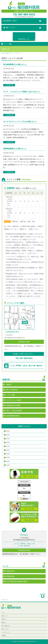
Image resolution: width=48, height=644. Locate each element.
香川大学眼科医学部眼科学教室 (16, 582)
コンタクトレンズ (6, 632)
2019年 (7, 458)
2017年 (7, 465)
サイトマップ (5, 600)
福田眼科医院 (23, 641)
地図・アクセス (5, 629)
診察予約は (24, 39)
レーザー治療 (10, 395)
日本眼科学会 (10, 571)
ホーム (3, 613)
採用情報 (4, 636)
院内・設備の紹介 (6, 626)
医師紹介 (4, 622)
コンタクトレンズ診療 (13, 400)
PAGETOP (43, 595)
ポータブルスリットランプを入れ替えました (20, 122)
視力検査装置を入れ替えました (15, 64)
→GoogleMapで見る (12, 332)
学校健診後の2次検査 (13, 405)
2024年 (7, 439)
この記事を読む (9, 85)
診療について (5, 616)
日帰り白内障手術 (11, 390)
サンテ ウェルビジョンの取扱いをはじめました (22, 92)
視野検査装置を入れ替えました (15, 149)
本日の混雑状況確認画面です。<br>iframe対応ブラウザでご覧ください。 (24, 490)
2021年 (7, 450)
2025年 (7, 435)
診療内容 (4, 619)
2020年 (7, 454)
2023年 (7, 443)
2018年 (7, 461)
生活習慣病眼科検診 (12, 416)
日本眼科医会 (10, 576)
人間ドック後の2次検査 (14, 411)
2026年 (7, 431)
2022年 (7, 446)
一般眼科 (8, 385)
